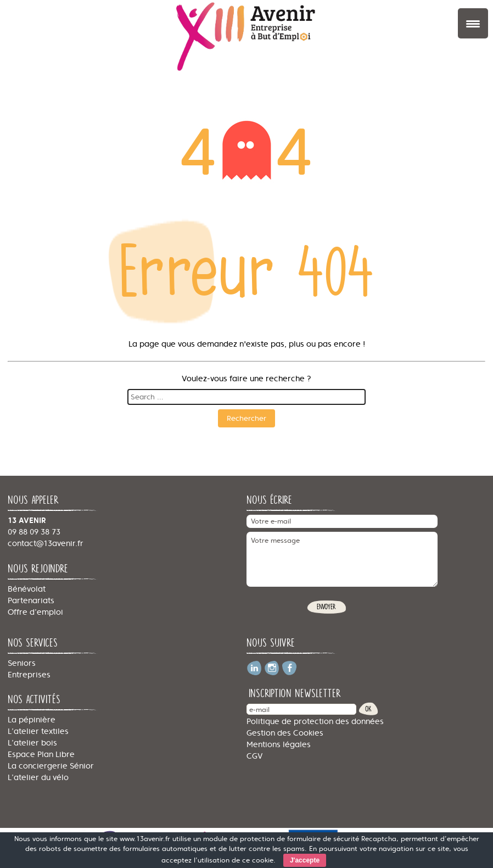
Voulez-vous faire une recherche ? (246, 379)
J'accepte (305, 860)
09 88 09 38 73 (34, 532)
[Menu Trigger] (473, 23)
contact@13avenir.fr (46, 543)
